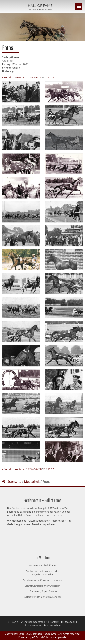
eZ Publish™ (39, 642)
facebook (68, 626)
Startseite (14, 486)
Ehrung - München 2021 (15, 64)
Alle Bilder (8, 61)
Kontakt (52, 626)
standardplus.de (57, 642)
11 (49, 77)
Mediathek (32, 486)
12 (52, 77)
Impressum (32, 630)
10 (46, 77)
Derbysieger (9, 71)
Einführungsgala (11, 68)
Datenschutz (52, 630)
